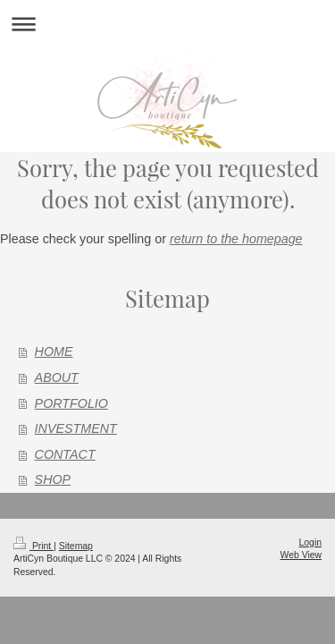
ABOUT (57, 377)
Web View (301, 555)
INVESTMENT (76, 428)
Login (310, 542)
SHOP (53, 479)
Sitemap (76, 546)
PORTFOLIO (71, 403)
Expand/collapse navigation (167, 24)
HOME (54, 352)
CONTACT (65, 454)
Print (33, 546)
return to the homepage (236, 239)
